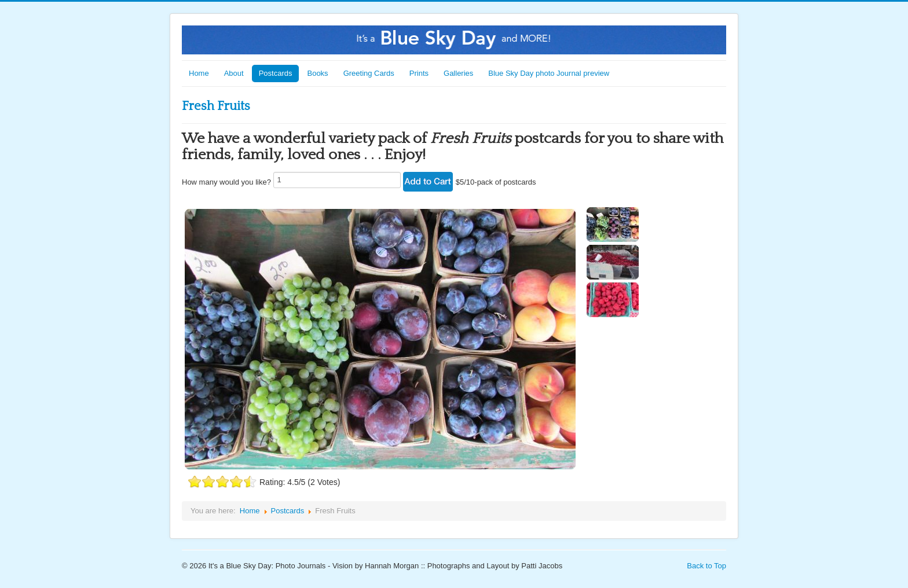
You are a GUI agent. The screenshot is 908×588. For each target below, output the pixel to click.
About (234, 73)
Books (317, 73)
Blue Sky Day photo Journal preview (549, 73)
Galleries (458, 73)
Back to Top (706, 566)
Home (199, 73)
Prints (419, 73)
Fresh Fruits (216, 106)
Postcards (276, 73)
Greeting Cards (369, 73)
